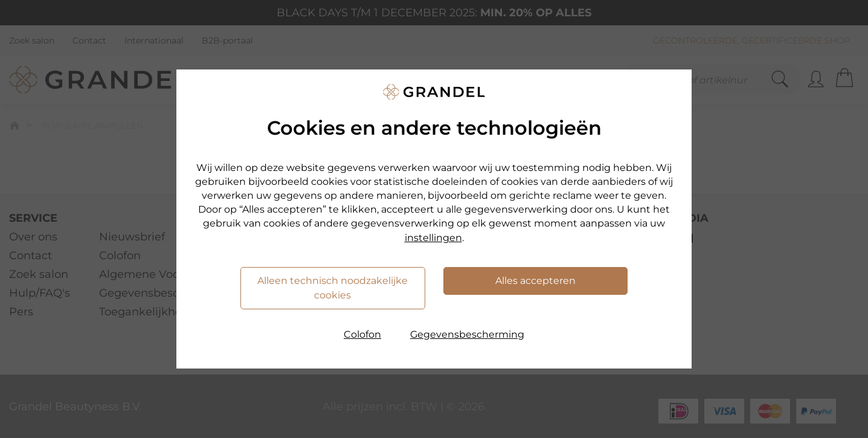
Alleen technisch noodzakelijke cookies (333, 288)
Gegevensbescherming (467, 334)
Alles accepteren (535, 281)
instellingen (433, 238)
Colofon (362, 334)
